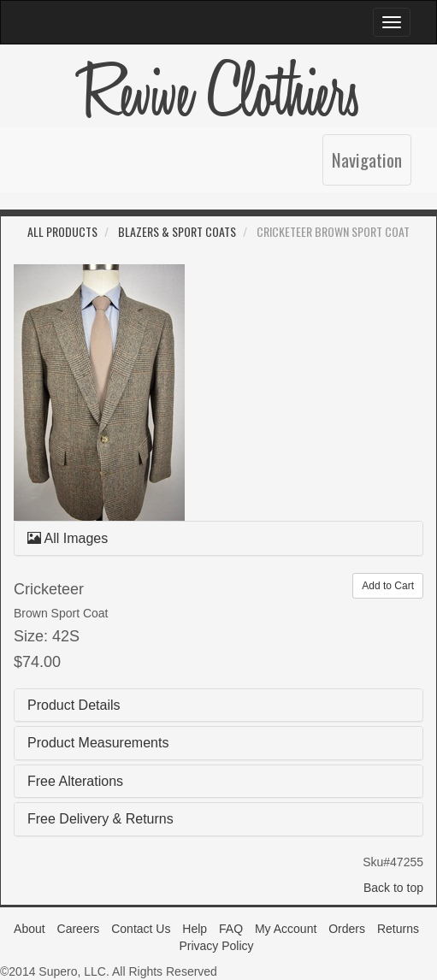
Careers (79, 929)
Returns (398, 929)
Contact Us (141, 929)
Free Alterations (75, 781)
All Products (62, 231)
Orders (347, 929)
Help (195, 929)
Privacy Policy (216, 946)
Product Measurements (98, 743)
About (30, 929)
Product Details (74, 705)
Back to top (393, 888)
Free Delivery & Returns (100, 819)
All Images (68, 538)
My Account (286, 929)
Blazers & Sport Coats (177, 231)
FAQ (231, 929)
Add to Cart (388, 586)
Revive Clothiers (219, 94)
